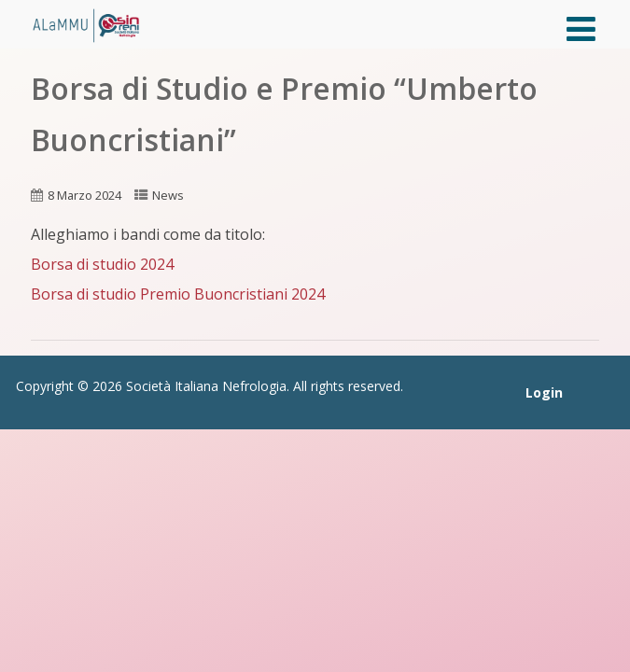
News (168, 195)
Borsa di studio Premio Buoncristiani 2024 (178, 294)
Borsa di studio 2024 (102, 264)
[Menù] (581, 28)
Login (544, 392)
